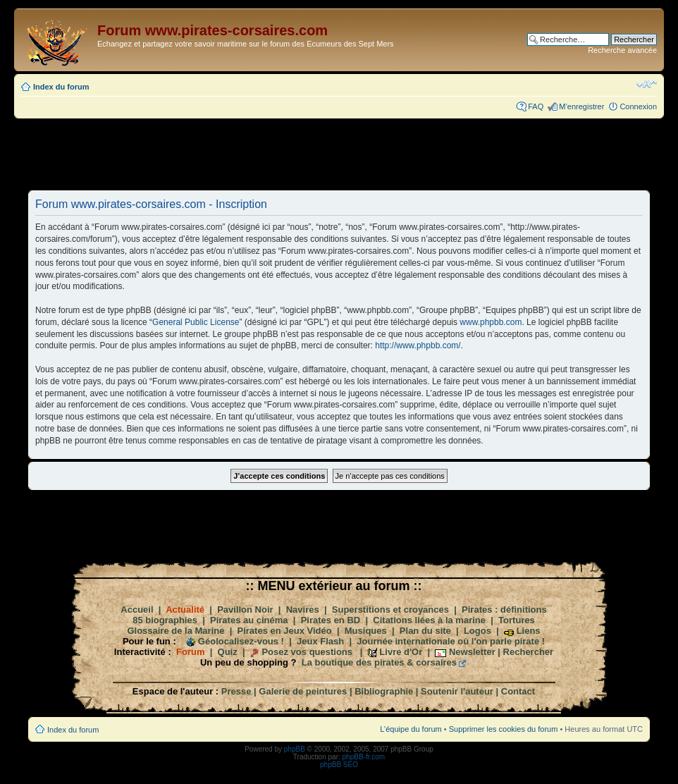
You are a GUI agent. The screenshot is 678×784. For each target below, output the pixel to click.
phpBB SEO (339, 765)
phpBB (295, 749)
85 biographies (165, 620)
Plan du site (425, 631)
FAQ (536, 106)
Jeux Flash (320, 641)
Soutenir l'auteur (457, 691)
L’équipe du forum (411, 729)
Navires (303, 610)
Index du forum (61, 87)
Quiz (228, 652)
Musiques (366, 631)
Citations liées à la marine (429, 620)
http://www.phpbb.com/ (418, 345)
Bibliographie (384, 691)
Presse (236, 691)
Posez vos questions (307, 652)
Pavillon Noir (245, 610)
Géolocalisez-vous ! (241, 641)
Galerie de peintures (303, 691)
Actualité (185, 610)
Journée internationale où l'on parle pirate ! (451, 641)
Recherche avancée (622, 50)
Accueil (137, 610)
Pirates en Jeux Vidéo (285, 631)
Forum (190, 652)
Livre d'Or (401, 652)
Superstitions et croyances (390, 610)
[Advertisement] (339, 154)
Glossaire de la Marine (175, 631)
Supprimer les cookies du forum (504, 729)
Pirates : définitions (504, 610)
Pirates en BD (331, 620)
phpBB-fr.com (364, 757)
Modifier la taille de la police (647, 84)
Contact (518, 691)
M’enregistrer (581, 106)
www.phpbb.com (491, 322)
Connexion (638, 106)
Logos (477, 631)
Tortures (517, 620)
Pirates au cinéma (249, 620)
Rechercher (529, 652)
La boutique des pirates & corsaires (379, 662)
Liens (529, 631)
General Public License (196, 322)
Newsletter (472, 652)
